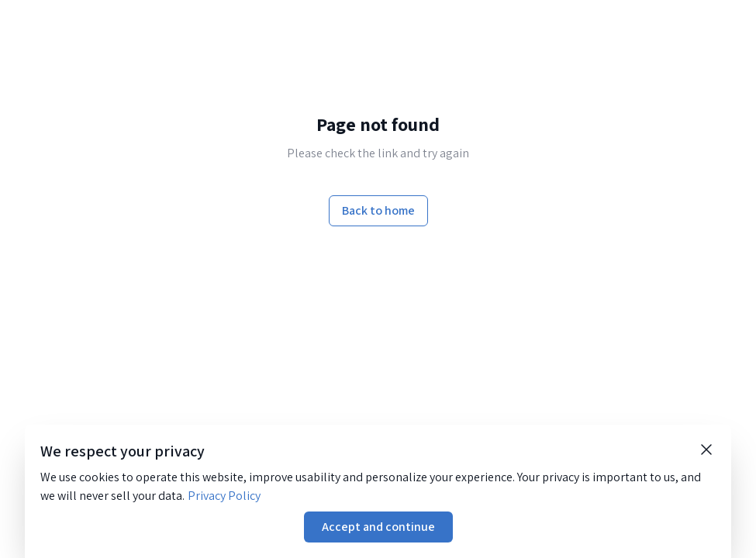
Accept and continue (378, 527)
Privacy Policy (224, 496)
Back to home (378, 210)
